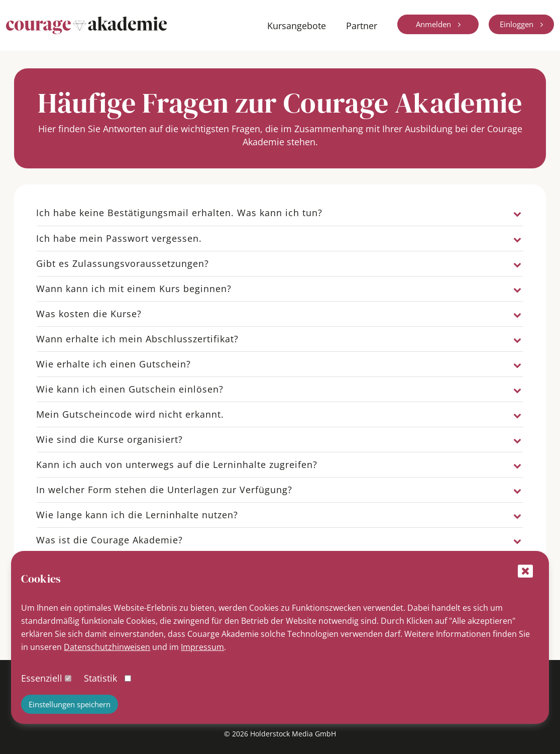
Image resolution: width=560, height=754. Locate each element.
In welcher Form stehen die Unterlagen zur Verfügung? (164, 490)
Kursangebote (297, 26)
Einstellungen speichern (70, 704)
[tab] (280, 213)
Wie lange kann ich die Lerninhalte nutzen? (137, 515)
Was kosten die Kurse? (89, 314)
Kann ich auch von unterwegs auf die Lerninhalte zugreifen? (177, 464)
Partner (362, 26)
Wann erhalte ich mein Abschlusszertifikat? (137, 339)
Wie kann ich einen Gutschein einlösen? (130, 389)
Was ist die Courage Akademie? (109, 540)
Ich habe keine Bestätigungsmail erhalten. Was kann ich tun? (179, 213)
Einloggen (518, 24)
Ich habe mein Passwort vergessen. (119, 238)
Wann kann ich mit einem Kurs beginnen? (134, 289)
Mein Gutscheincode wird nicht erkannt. (130, 414)
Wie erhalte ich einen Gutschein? (114, 364)
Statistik (100, 678)
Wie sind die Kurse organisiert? (109, 439)
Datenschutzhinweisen (107, 647)
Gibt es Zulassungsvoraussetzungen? (123, 263)
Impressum (202, 647)
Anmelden (434, 24)
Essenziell (42, 678)
